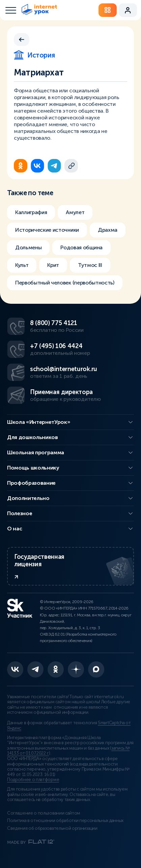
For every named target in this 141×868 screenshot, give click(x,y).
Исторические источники (47, 230)
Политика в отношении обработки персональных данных (65, 821)
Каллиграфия (31, 212)
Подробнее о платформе (33, 780)
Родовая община (81, 247)
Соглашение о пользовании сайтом (44, 813)
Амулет (75, 212)
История (34, 55)
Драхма (108, 230)
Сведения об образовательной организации (52, 828)
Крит (53, 265)
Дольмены (28, 247)
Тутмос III (90, 265)
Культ (22, 265)
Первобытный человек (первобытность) (65, 283)
